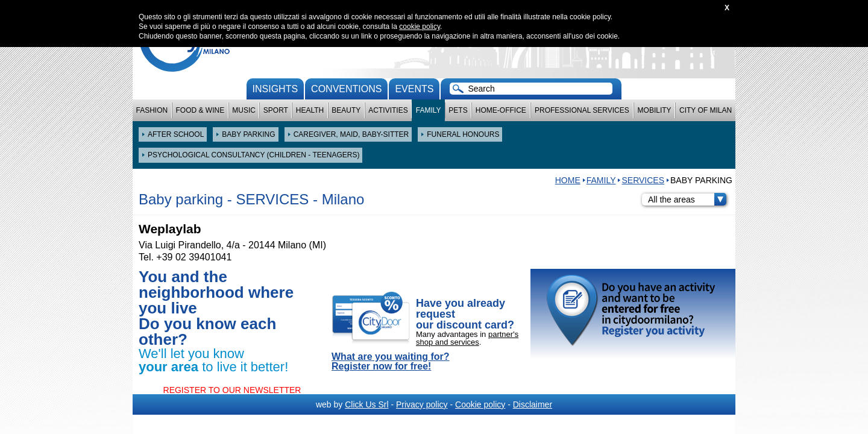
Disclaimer (533, 404)
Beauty (346, 110)
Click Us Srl (366, 404)
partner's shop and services (467, 338)
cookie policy (420, 27)
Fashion (152, 110)
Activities (388, 110)
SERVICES (643, 180)
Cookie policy (480, 404)
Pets (458, 110)
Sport (276, 110)
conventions (346, 89)
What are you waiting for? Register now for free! (391, 362)
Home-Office (501, 110)
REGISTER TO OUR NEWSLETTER (232, 390)
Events (414, 89)
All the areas (687, 200)
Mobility (655, 110)
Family (429, 110)
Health (310, 110)
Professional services (582, 110)
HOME (568, 180)
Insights (275, 89)
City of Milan (706, 110)
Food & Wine (200, 110)
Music (244, 110)
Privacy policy (422, 404)
